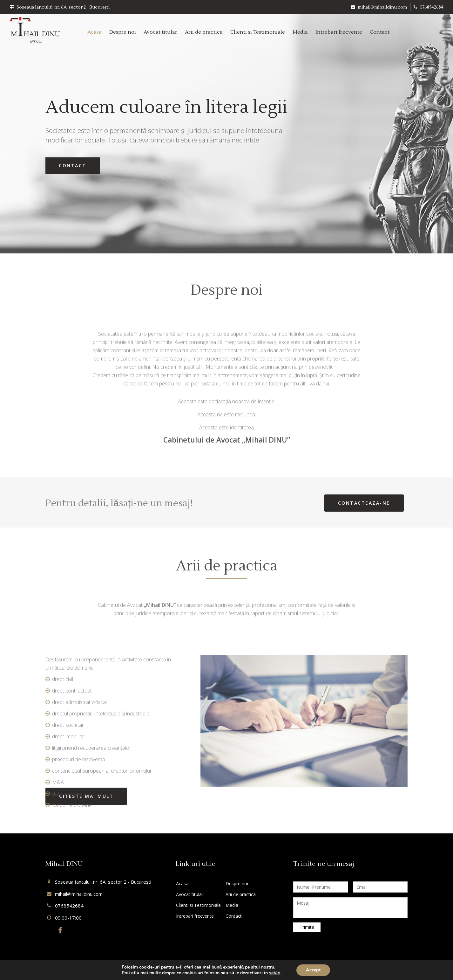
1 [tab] (440, 233)
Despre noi (123, 32)
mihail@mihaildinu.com (379, 7)
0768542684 (429, 7)
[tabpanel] (226, 127)
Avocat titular (160, 32)
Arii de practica (204, 32)
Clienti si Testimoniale (258, 32)
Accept (313, 970)
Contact (380, 32)
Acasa (95, 32)
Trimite (307, 927)
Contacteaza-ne (364, 503)
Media (300, 32)
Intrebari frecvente (339, 32)
